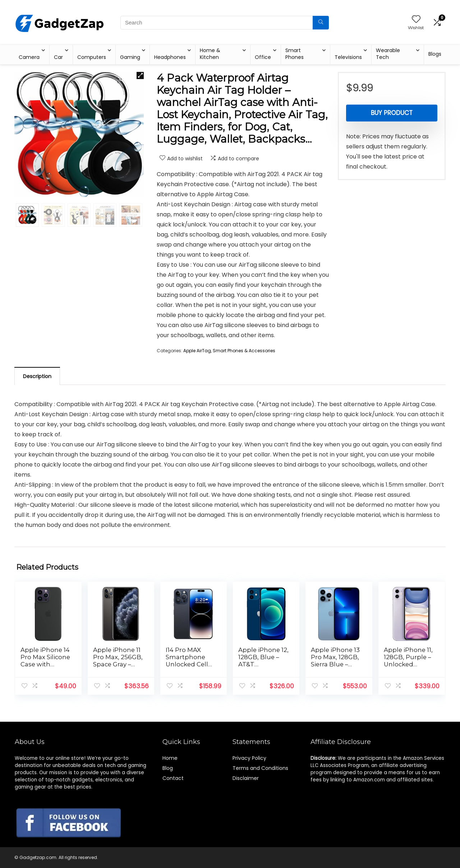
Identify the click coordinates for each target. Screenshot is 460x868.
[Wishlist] (416, 20)
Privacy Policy (249, 758)
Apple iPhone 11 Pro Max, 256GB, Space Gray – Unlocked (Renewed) (118, 664)
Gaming (130, 57)
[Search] (321, 23)
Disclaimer (246, 778)
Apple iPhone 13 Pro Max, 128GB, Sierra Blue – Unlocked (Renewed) (335, 664)
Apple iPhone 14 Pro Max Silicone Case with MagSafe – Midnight (45, 664)
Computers (92, 57)
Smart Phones (295, 54)
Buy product (392, 113)
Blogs (435, 54)
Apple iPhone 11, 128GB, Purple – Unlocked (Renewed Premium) (408, 664)
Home (170, 758)
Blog (168, 768)
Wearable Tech (388, 54)
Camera (29, 57)
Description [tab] (37, 376)
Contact (173, 778)
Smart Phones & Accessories (244, 351)
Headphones (170, 57)
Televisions (348, 57)
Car (58, 57)
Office (263, 57)
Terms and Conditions (260, 768)
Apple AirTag (197, 351)
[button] (140, 75)
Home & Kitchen (210, 54)
